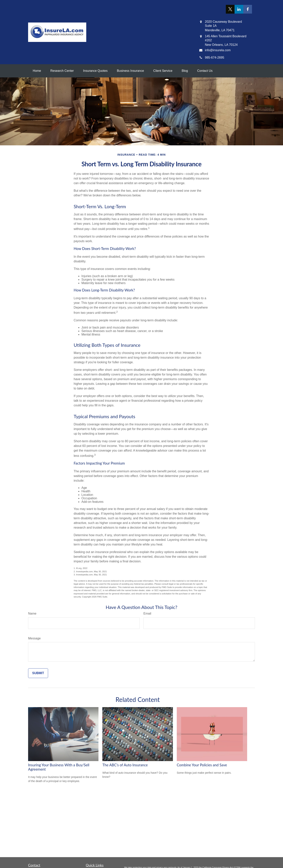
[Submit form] (38, 673)
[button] (37, 71)
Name (32, 613)
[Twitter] (230, 9)
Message (34, 638)
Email (147, 613)
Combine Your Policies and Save (202, 765)
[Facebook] (248, 9)
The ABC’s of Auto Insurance (125, 765)
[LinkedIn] (239, 9)
